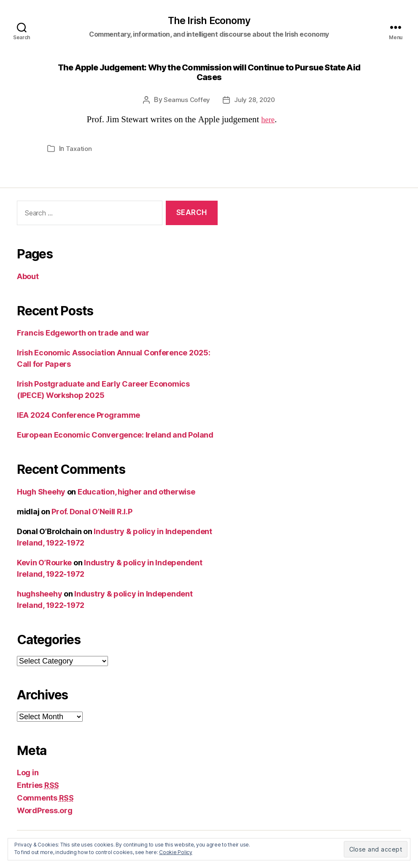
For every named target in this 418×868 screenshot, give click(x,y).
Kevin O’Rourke (44, 563)
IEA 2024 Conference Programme (78, 416)
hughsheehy (39, 594)
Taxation (79, 149)
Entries (38, 786)
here (269, 120)
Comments (45, 799)
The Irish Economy (209, 21)
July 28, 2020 (255, 101)
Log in (28, 773)
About (28, 277)
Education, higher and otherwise (136, 492)
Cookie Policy (176, 852)
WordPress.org (45, 811)
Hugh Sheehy (41, 492)
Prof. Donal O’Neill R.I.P (92, 512)
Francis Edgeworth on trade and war (83, 334)
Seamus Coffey (186, 101)
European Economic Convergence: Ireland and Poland (115, 436)
